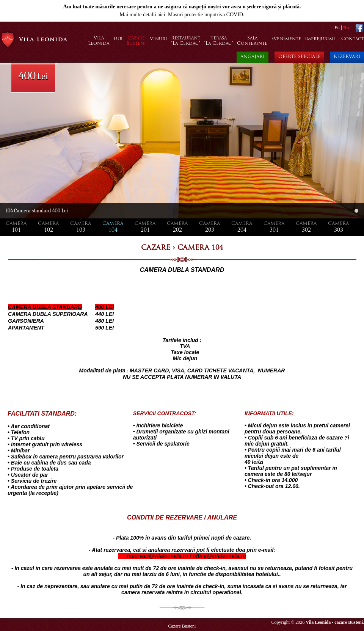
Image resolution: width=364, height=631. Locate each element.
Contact (353, 39)
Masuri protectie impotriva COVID (206, 15)
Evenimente (286, 39)
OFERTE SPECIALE (299, 57)
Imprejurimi (320, 39)
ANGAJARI (253, 57)
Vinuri (158, 39)
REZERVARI (347, 57)
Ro (346, 28)
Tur (118, 39)
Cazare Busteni (182, 626)
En (337, 28)
